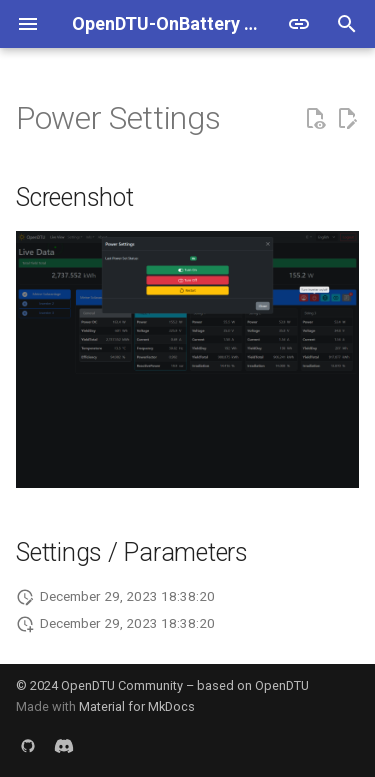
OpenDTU (282, 685)
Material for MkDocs (137, 706)
